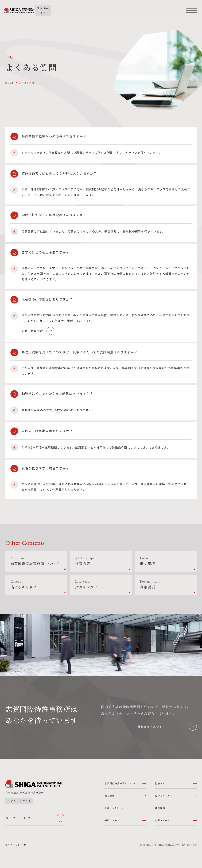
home (9, 83)
